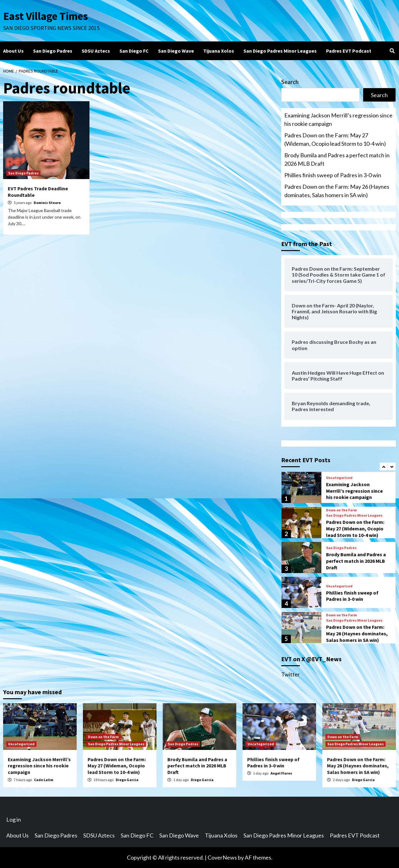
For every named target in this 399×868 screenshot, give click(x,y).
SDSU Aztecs (96, 51)
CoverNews (222, 857)
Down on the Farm (341, 510)
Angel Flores (281, 773)
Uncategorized (339, 478)
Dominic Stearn (47, 203)
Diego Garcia (127, 780)
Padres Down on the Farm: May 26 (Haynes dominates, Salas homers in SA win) (337, 191)
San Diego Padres (53, 51)
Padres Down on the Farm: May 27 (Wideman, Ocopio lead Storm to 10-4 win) (335, 139)
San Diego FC (134, 51)
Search (290, 82)
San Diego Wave (176, 51)
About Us (13, 51)
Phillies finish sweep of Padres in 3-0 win (333, 175)
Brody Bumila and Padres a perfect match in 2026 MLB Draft (337, 159)
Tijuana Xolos (219, 51)
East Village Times (46, 16)
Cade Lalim (44, 780)
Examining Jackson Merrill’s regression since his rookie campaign (338, 119)
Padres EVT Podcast (349, 51)
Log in (14, 819)
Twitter (291, 674)
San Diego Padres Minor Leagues (280, 51)
